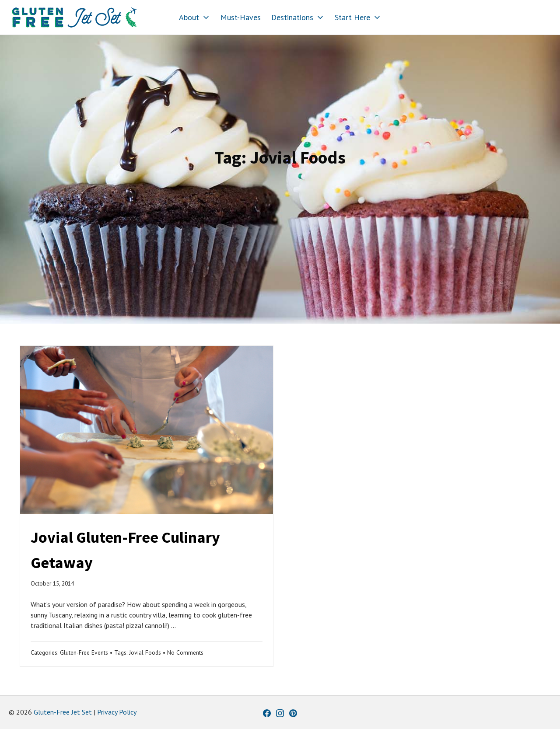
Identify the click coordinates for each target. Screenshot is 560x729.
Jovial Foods (145, 652)
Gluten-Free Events (84, 652)
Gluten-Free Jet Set (63, 712)
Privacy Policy (117, 712)
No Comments (185, 652)
